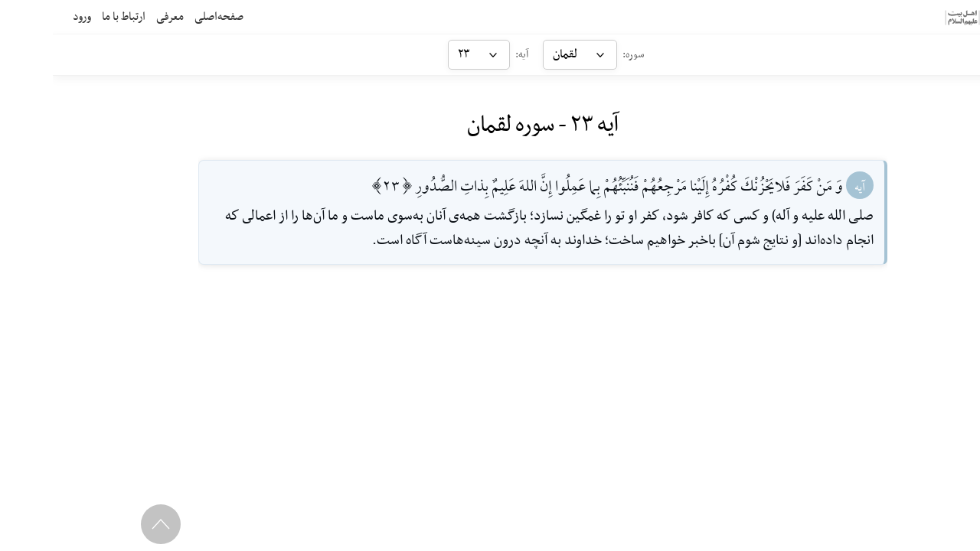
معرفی (117, 17)
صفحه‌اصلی (166, 17)
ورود (29, 17)
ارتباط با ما (71, 17)
